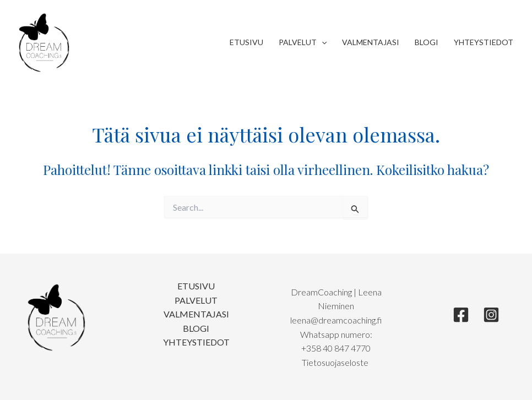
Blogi (427, 42)
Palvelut (303, 42)
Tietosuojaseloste (336, 362)
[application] (322, 42)
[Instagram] (491, 315)
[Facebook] (461, 315)
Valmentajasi (371, 42)
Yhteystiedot (484, 42)
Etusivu (246, 42)
